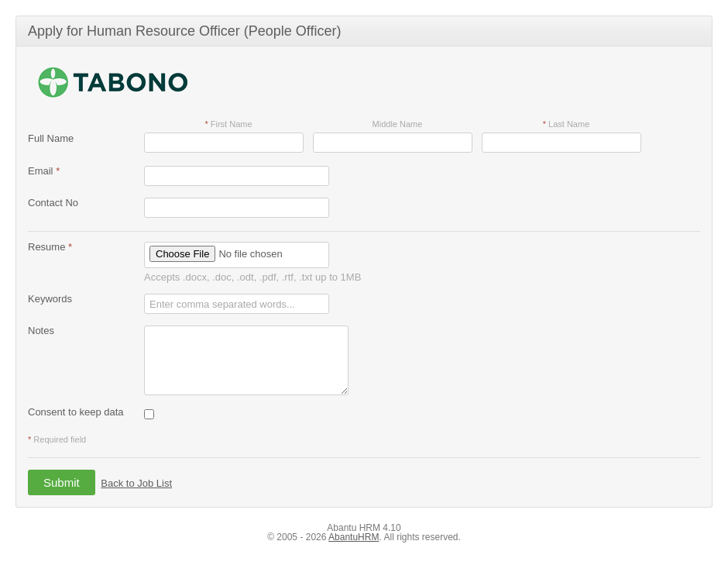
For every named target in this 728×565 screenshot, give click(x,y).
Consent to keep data (76, 412)
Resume (50, 247)
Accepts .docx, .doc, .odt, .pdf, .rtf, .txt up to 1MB (252, 277)
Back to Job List (136, 483)
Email (44, 171)
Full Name (51, 138)
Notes (41, 331)
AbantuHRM (354, 537)
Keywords (50, 299)
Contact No (53, 203)
